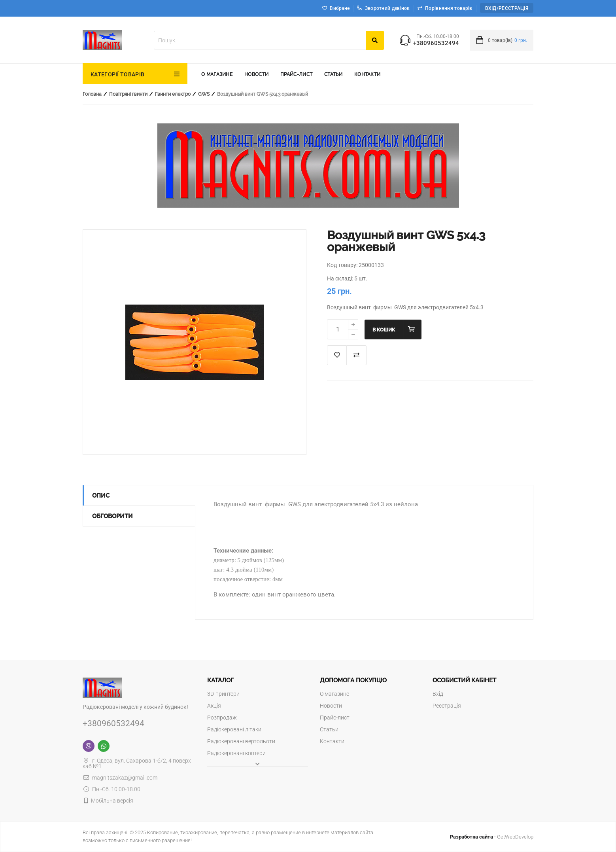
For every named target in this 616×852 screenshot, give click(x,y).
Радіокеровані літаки (234, 729)
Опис (101, 496)
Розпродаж (222, 718)
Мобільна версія (112, 801)
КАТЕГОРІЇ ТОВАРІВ (117, 74)
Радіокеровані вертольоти (241, 741)
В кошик (384, 330)
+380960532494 (436, 43)
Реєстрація (447, 706)
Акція (214, 706)
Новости (256, 74)
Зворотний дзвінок (383, 8)
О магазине (217, 74)
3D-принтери (223, 694)
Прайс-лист (296, 74)
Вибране (340, 8)
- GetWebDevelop (492, 837)
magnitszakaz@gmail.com (120, 778)
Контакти (367, 74)
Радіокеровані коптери (236, 753)
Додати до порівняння (357, 355)
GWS (204, 94)
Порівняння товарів (449, 8)
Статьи (333, 74)
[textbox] (260, 40)
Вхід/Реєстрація (507, 8)
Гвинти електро (173, 94)
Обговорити (112, 516)
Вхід (438, 694)
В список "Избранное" (337, 355)
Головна (92, 94)
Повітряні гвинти (128, 94)
